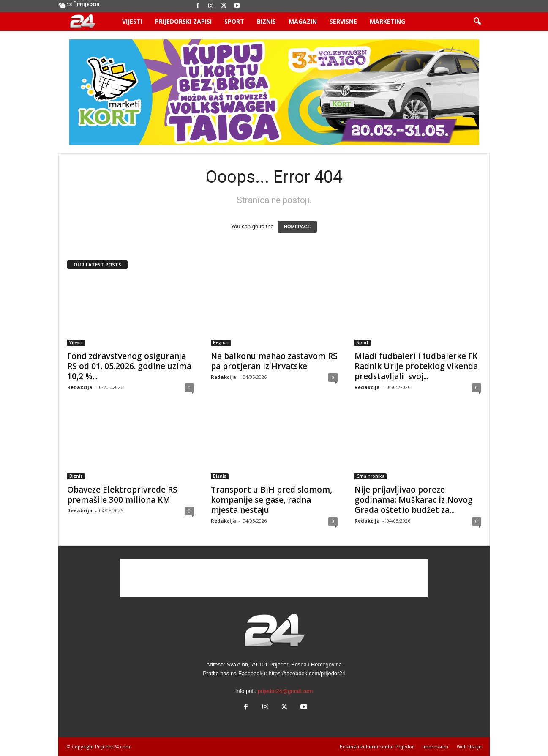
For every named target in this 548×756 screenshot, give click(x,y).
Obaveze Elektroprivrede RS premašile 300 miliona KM (122, 495)
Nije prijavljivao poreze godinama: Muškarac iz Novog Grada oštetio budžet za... (414, 500)
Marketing (387, 21)
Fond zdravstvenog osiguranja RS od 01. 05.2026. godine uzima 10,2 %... (129, 366)
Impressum (435, 746)
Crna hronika (371, 476)
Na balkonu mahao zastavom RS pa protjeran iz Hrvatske (274, 361)
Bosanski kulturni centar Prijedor (377, 746)
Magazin (303, 21)
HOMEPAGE (297, 227)
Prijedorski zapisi (183, 21)
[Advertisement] (274, 578)
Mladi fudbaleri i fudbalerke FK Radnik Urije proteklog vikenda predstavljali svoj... (416, 366)
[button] (477, 22)
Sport (234, 21)
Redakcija (80, 387)
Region (221, 342)
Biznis (266, 21)
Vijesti (132, 21)
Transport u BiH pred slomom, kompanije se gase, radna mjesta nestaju (271, 500)
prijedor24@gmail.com (285, 691)
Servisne (343, 21)
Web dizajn (469, 746)
